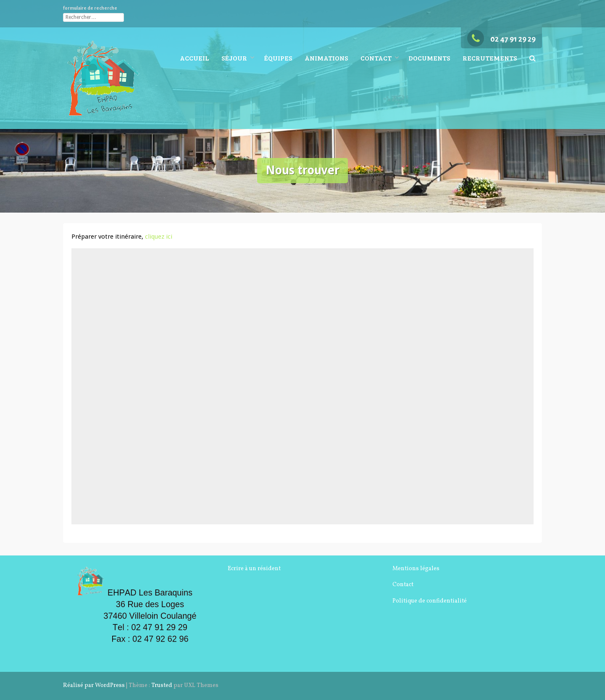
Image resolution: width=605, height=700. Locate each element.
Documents (429, 58)
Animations (326, 58)
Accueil (194, 58)
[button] (533, 58)
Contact (376, 58)
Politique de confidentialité (430, 601)
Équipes (278, 58)
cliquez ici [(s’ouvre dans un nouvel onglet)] (159, 237)
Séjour (234, 58)
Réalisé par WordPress (94, 686)
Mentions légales (416, 569)
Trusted (162, 686)
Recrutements (490, 58)
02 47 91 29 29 (501, 39)
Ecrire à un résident (254, 569)
